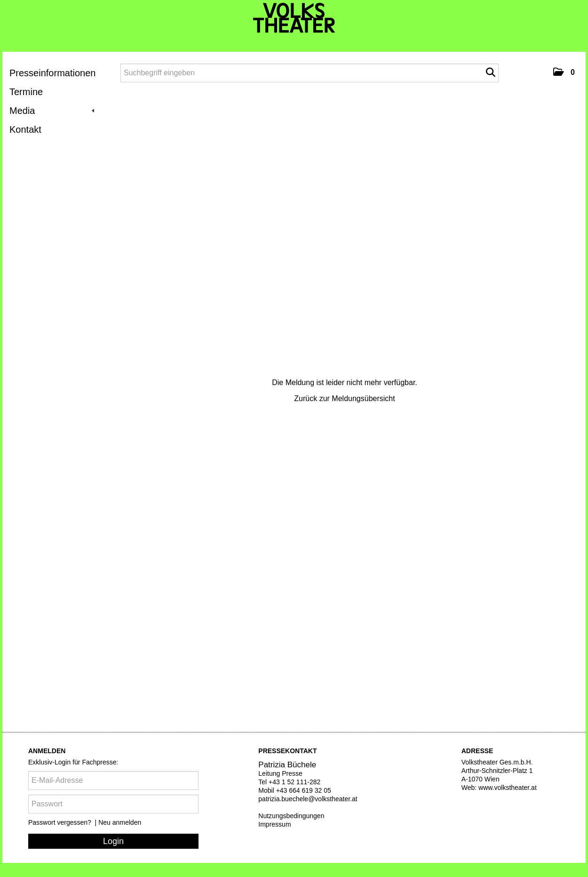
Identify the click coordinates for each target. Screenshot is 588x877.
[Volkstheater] (294, 18)
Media (52, 111)
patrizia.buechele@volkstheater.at (308, 799)
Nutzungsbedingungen (291, 816)
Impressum (274, 824)
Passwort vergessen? (61, 822)
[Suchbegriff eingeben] (310, 73)
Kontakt (25, 129)
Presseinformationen (52, 73)
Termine (26, 92)
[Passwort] (113, 804)
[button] (564, 72)
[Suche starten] (490, 72)
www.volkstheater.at (508, 788)
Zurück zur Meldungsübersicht (344, 398)
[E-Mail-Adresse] (113, 780)
